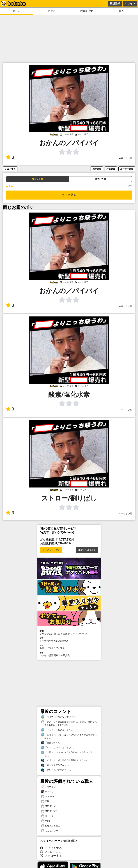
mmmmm (48, 796)
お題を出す (86, 11)
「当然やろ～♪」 (51, 743)
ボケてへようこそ (87, 550)
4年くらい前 (126, 158)
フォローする (51, 852)
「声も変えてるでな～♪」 (55, 765)
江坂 (45, 801)
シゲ (130, 186)
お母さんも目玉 (50, 826)
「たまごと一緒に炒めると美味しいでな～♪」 (65, 760)
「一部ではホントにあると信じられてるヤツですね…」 (67, 754)
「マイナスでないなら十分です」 (59, 717)
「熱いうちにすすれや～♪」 (56, 770)
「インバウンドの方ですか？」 (58, 748)
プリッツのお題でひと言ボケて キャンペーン (69, 632)
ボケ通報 (97, 169)
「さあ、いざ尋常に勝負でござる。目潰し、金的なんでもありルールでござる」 (69, 723)
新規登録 (115, 3)
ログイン (130, 3)
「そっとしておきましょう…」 (58, 730)
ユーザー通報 (127, 169)
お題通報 (111, 169)
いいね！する (51, 848)
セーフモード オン (51, 550)
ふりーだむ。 (49, 787)
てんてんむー (49, 831)
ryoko (46, 821)
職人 (121, 11)
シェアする (10, 169)
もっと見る (69, 195)
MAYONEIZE (49, 806)
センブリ (47, 792)
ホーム (17, 11)
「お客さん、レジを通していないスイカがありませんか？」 (69, 736)
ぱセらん (47, 816)
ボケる (52, 11)
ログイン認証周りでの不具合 (69, 654)
